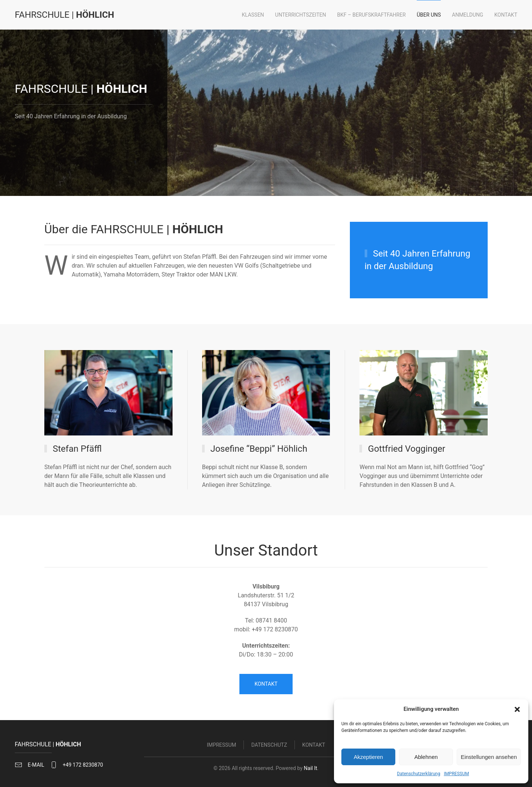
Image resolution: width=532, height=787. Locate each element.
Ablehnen (426, 757)
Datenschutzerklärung (419, 774)
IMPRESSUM (456, 774)
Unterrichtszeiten (301, 15)
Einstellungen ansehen (489, 757)
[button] (517, 709)
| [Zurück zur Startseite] (64, 15)
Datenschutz (269, 746)
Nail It (309, 768)
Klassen (253, 15)
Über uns (429, 15)
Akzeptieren (368, 757)
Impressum (221, 746)
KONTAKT (266, 684)
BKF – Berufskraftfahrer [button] (372, 15)
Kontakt (506, 15)
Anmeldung (468, 15)
